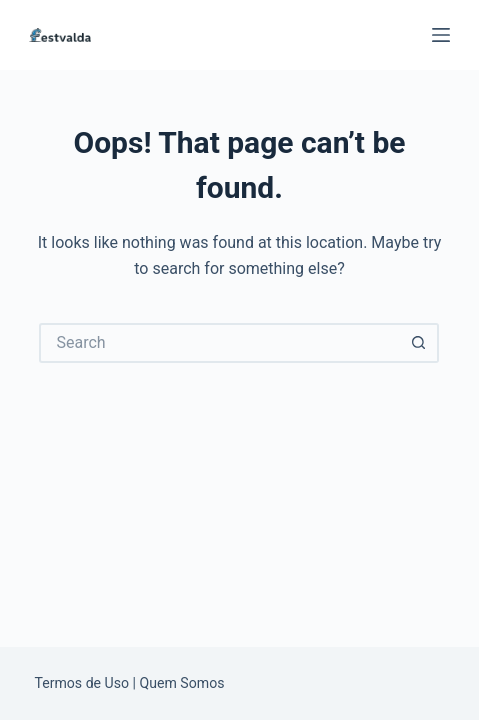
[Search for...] (219, 343)
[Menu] (441, 35)
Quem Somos (182, 683)
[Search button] (419, 343)
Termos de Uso (81, 683)
